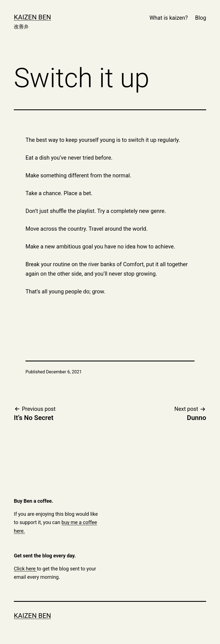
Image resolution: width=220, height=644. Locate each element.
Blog (201, 18)
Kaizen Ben (32, 17)
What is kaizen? (169, 18)
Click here (25, 569)
